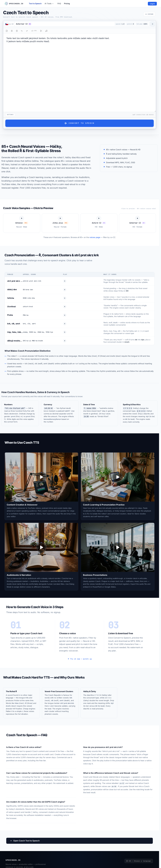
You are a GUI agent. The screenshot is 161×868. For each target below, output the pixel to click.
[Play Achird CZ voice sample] (99, 223)
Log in (152, 4)
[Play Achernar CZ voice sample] (138, 223)
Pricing (67, 4)
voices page (95, 237)
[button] (64, 24)
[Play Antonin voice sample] (22, 223)
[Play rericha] (65, 298)
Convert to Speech (80, 123)
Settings (10, 115)
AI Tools (49, 4)
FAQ (59, 4)
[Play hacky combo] (65, 332)
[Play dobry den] (65, 290)
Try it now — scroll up (80, 659)
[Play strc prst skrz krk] (65, 281)
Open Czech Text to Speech (25, 841)
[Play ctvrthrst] (65, 307)
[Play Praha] (65, 315)
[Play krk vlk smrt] (65, 324)
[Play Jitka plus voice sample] (60, 223)
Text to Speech (35, 4)
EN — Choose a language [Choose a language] (138, 861)
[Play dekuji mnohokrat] (65, 341)
